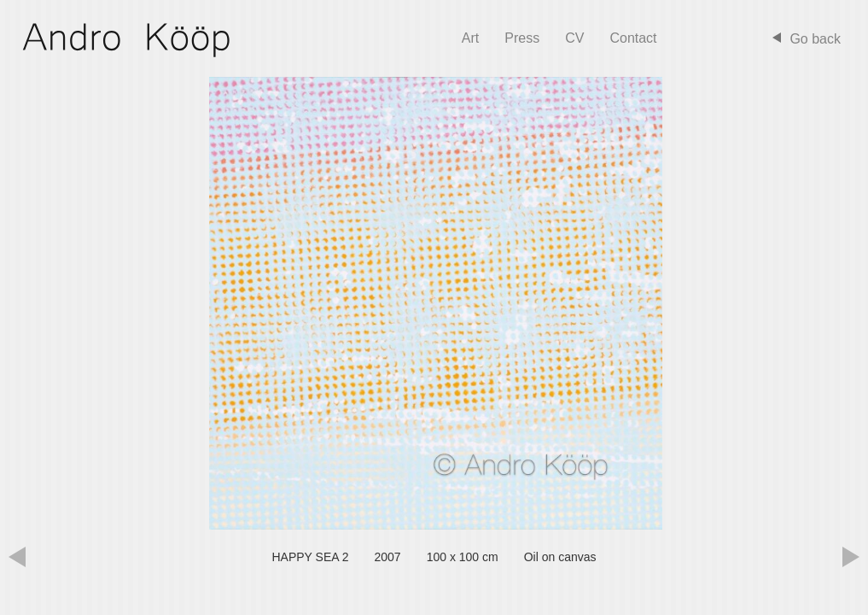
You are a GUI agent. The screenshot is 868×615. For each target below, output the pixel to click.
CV (574, 38)
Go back (815, 39)
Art (470, 38)
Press (522, 38)
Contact (633, 38)
